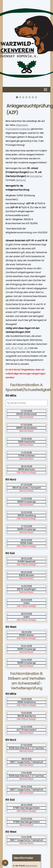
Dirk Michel (36, 176)
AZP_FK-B (24, 348)
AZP (8, 348)
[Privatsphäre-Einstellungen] (5, 863)
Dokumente (31, 866)
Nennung (21, 180)
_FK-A (13, 348)
